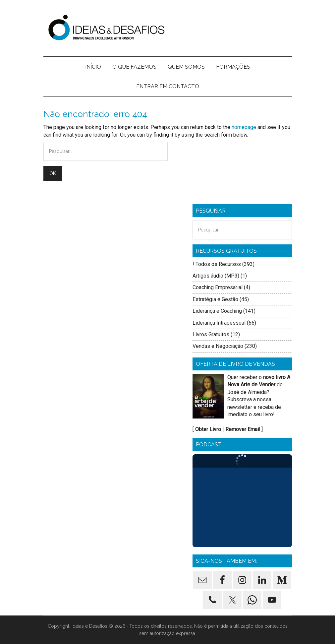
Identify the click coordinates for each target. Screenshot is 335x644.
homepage (244, 127)
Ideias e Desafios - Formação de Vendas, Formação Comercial (168, 28)
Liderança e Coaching (217, 311)
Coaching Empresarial (218, 287)
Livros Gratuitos (211, 334)
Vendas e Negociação (218, 346)
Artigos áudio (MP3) (216, 276)
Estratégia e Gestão (215, 299)
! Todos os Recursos (217, 264)
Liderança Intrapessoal (219, 323)
